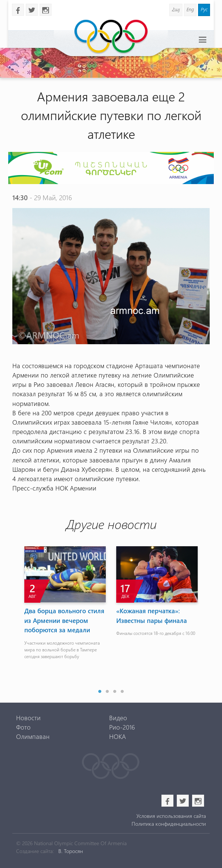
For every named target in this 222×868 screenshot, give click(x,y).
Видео (118, 718)
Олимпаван (33, 736)
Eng (190, 9)
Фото (23, 727)
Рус (204, 9)
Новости (28, 718)
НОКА (118, 736)
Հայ (176, 9)
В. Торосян (71, 851)
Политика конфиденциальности (169, 824)
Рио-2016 (122, 727)
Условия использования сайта (171, 816)
